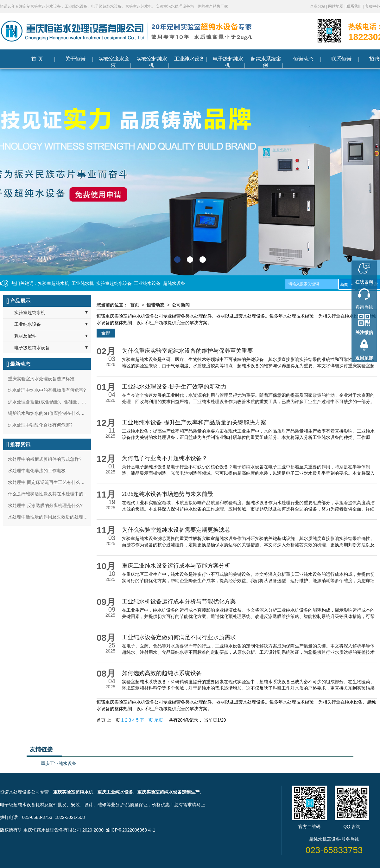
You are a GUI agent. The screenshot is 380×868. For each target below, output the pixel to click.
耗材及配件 (25, 336)
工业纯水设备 (147, 283)
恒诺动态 (155, 305)
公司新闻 (181, 305)
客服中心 (372, 6)
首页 (135, 305)
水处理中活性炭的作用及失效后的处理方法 (50, 517)
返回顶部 (364, 358)
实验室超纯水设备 (114, 283)
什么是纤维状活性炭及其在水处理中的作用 (50, 494)
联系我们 (355, 6)
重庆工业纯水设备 (59, 763)
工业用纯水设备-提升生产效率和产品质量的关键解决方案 (194, 422)
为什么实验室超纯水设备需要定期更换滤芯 (176, 530)
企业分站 (318, 6)
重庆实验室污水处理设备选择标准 (41, 379)
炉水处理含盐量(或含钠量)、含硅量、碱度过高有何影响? (64, 402)
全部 (106, 333)
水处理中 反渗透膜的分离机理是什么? (45, 505)
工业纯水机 (83, 283)
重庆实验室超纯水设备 (160, 792)
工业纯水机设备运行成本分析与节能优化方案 (179, 601)
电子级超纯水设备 (32, 348)
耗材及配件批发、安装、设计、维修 (71, 805)
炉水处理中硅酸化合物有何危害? (40, 425)
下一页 (147, 720)
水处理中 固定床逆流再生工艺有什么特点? (50, 482)
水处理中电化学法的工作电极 (37, 471)
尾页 (159, 720)
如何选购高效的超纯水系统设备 (162, 673)
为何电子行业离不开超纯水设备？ (165, 458)
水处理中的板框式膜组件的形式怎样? (45, 459)
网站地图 (336, 6)
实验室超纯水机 (54, 283)
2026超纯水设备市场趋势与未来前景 (168, 494)
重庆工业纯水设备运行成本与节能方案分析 (176, 566)
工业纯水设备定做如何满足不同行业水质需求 (179, 637)
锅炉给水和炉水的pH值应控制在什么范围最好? (54, 413)
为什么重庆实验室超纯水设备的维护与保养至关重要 (187, 351)
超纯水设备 (174, 283)
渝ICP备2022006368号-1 (131, 830)
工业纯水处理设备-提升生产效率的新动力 (174, 387)
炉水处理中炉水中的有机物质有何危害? (47, 390)
